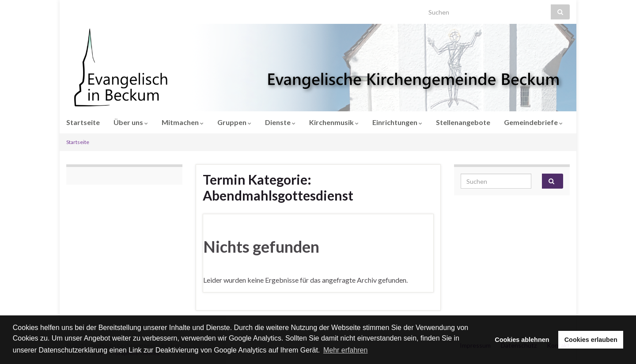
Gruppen (234, 122)
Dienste (280, 122)
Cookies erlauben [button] (591, 340)
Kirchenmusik (334, 122)
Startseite (83, 122)
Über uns (131, 122)
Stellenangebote (463, 122)
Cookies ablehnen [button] (522, 340)
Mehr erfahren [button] (346, 350)
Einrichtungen (397, 122)
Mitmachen (183, 122)
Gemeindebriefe (533, 122)
